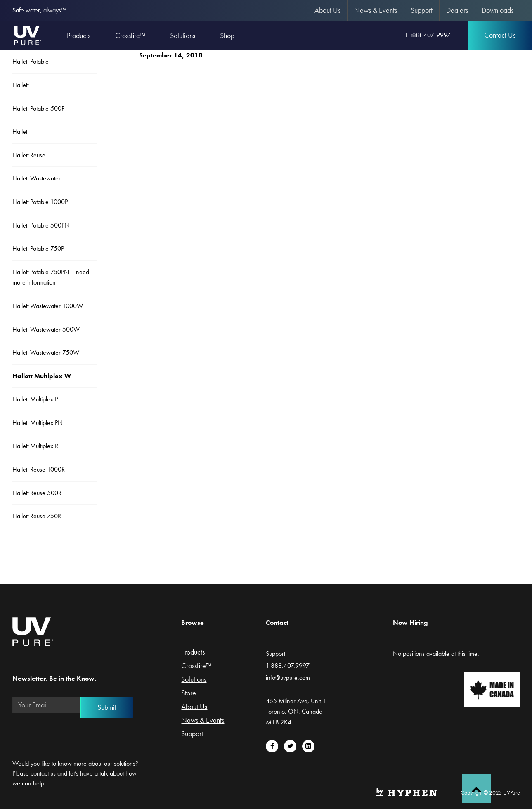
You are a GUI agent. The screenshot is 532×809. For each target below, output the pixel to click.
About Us (327, 10)
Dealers (457, 10)
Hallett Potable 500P (38, 108)
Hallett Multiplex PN (38, 423)
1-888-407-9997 (428, 35)
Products (193, 652)
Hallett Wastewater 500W (46, 329)
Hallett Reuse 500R (37, 493)
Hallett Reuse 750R (37, 516)
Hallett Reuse (29, 155)
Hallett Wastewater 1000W (48, 306)
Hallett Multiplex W (42, 376)
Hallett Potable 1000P (40, 202)
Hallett (20, 85)
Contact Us (500, 35)
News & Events (376, 10)
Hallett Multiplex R (35, 446)
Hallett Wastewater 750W (46, 352)
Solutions (194, 680)
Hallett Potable (31, 61)
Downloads (498, 10)
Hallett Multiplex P (35, 399)
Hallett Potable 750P (38, 248)
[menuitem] (328, 10)
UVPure (27, 35)
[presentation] (75, 735)
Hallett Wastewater (37, 178)
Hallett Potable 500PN (41, 225)
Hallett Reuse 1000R (39, 469)
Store (189, 693)
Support (422, 10)
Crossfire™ (196, 666)
